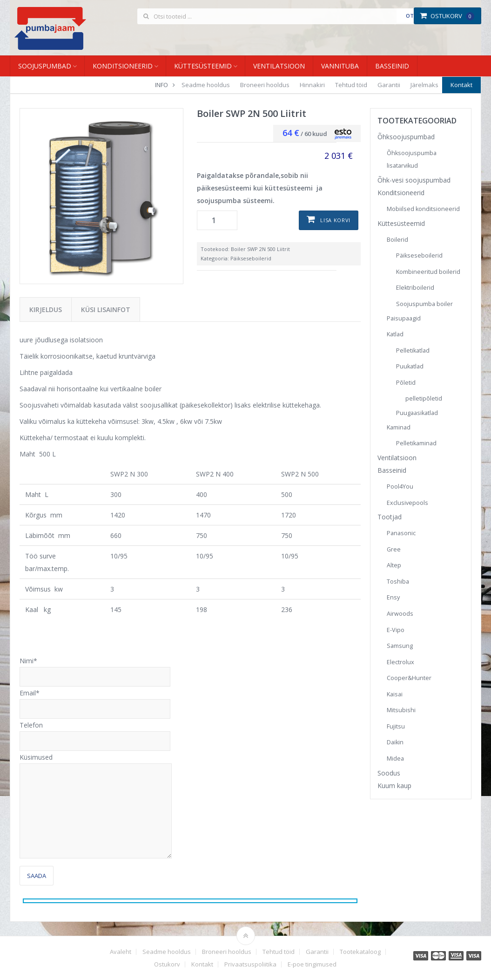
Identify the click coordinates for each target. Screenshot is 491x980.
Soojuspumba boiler (424, 304)
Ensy (393, 597)
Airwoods (400, 614)
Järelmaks (424, 85)
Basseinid (392, 66)
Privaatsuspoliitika (250, 964)
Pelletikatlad (413, 350)
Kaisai (395, 694)
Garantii (389, 85)
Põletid (406, 383)
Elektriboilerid (415, 288)
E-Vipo (396, 630)
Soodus (389, 773)
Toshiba (398, 582)
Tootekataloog (360, 952)
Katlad (395, 334)
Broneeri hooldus (265, 85)
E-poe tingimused (312, 964)
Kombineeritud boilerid (428, 272)
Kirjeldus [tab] (46, 310)
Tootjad (390, 517)
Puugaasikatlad (417, 413)
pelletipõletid (424, 398)
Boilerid (397, 240)
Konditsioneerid (123, 66)
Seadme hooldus (206, 85)
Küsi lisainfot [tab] (106, 310)
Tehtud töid (351, 85)
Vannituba (340, 66)
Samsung (400, 646)
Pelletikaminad (416, 443)
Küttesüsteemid (203, 66)
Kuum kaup (394, 786)
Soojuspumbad (45, 66)
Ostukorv (447, 16)
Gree (394, 549)
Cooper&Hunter (409, 678)
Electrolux (400, 662)
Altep (394, 565)
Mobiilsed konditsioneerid (423, 209)
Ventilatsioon (279, 66)
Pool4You (400, 487)
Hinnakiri (312, 85)
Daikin (395, 742)
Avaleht (121, 952)
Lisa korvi (335, 220)
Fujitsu (396, 726)
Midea (395, 759)
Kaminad (399, 427)
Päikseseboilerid (251, 258)
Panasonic (401, 533)
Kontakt (461, 85)
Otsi (412, 16)
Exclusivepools (407, 503)
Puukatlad (410, 366)
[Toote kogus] (217, 220)
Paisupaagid (404, 318)
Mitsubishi (401, 710)
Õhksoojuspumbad (406, 137)
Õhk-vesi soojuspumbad (414, 180)
